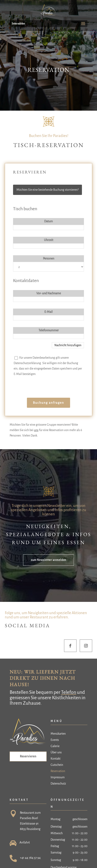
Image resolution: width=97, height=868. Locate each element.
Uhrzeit (49, 240)
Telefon (69, 692)
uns (36, 430)
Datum (48, 221)
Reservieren (28, 756)
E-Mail (48, 312)
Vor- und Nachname (49, 293)
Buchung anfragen (48, 403)
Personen (49, 258)
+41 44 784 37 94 (30, 858)
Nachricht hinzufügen (68, 345)
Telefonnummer (49, 330)
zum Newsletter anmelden (49, 560)
